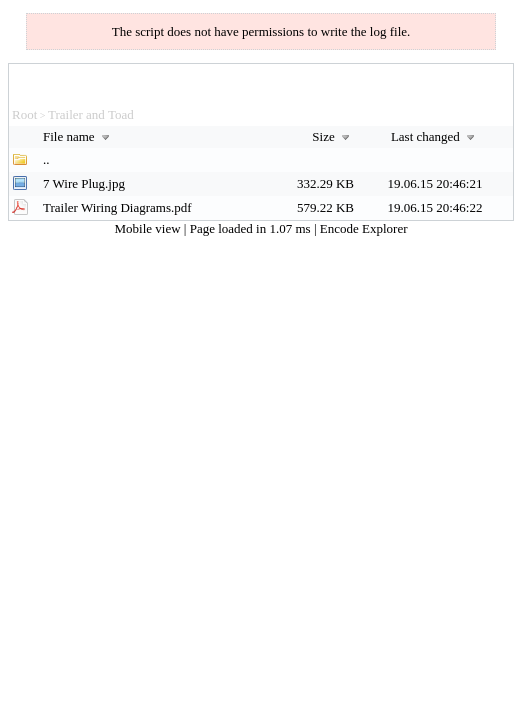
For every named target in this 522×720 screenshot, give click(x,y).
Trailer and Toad (91, 114)
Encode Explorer (364, 228)
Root (24, 114)
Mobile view (149, 228)
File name (78, 136)
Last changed (435, 136)
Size (333, 136)
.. (46, 159)
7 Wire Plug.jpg (84, 183)
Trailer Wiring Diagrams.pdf (117, 207)
